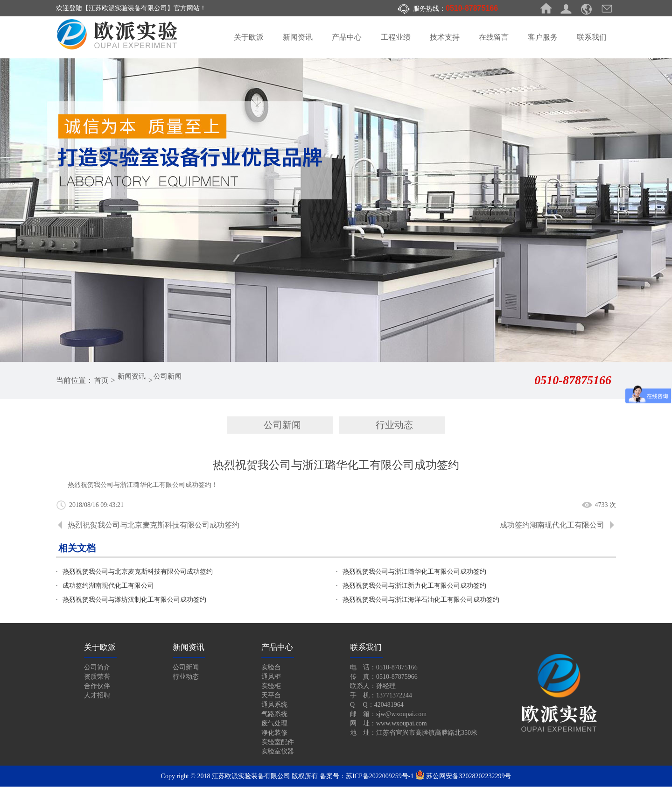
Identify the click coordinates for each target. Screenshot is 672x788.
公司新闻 (174, 380)
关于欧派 (249, 37)
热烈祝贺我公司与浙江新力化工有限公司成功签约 (414, 587)
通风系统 (274, 706)
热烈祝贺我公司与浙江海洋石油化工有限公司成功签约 (421, 601)
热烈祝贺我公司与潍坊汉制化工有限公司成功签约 (134, 601)
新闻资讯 (298, 37)
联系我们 (592, 37)
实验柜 (271, 687)
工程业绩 (396, 37)
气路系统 (274, 715)
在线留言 (494, 37)
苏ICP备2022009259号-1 (380, 777)
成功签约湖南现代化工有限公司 (552, 526)
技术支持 (445, 37)
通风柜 (271, 678)
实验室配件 (278, 743)
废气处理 (274, 725)
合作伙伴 (97, 687)
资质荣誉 (97, 678)
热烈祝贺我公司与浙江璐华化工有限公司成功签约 (414, 573)
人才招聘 (97, 697)
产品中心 (347, 37)
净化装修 (274, 734)
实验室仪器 (278, 753)
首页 (102, 380)
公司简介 (97, 669)
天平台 (271, 697)
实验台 (271, 669)
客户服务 (543, 37)
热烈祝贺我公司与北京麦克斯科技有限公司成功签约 (154, 526)
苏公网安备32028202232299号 (463, 777)
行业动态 (394, 426)
